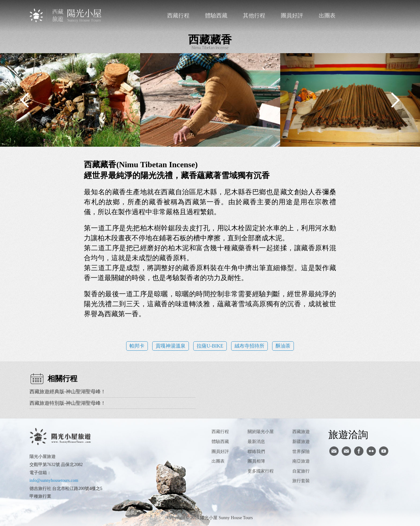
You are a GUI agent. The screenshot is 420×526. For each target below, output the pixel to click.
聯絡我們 (360, 16)
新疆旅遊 (301, 442)
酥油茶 (283, 346)
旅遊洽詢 (348, 434)
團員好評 (292, 16)
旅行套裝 (301, 481)
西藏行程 (178, 16)
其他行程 (254, 16)
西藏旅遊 (301, 432)
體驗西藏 (216, 16)
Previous (25, 100)
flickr (371, 451)
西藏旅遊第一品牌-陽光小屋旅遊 (66, 15)
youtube (384, 451)
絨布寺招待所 (249, 346)
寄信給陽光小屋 (334, 451)
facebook (372, 16)
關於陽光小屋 (261, 432)
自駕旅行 (301, 471)
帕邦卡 (137, 346)
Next (395, 100)
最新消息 (256, 442)
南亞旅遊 (301, 461)
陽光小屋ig (346, 451)
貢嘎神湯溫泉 (171, 346)
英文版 (385, 16)
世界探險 (301, 452)
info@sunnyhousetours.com (54, 480)
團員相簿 (256, 461)
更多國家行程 (261, 471)
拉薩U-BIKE (210, 346)
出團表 (327, 16)
